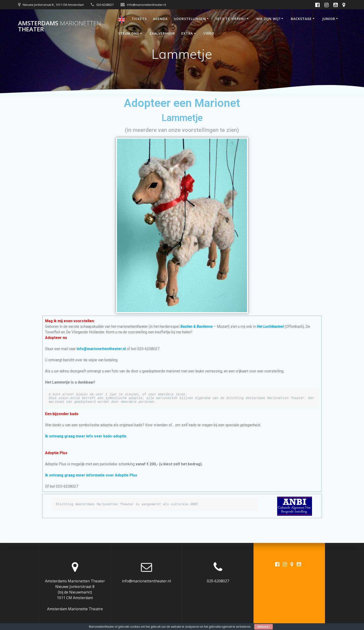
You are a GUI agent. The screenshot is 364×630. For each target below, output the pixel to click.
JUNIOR (329, 19)
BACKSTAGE (301, 19)
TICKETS (139, 19)
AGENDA (160, 19)
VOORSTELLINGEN (190, 19)
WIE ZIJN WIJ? (268, 19)
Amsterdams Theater (60, 26)
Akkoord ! (263, 627)
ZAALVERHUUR (162, 33)
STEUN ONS (129, 33)
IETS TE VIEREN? (231, 19)
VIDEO (209, 33)
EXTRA (187, 33)
